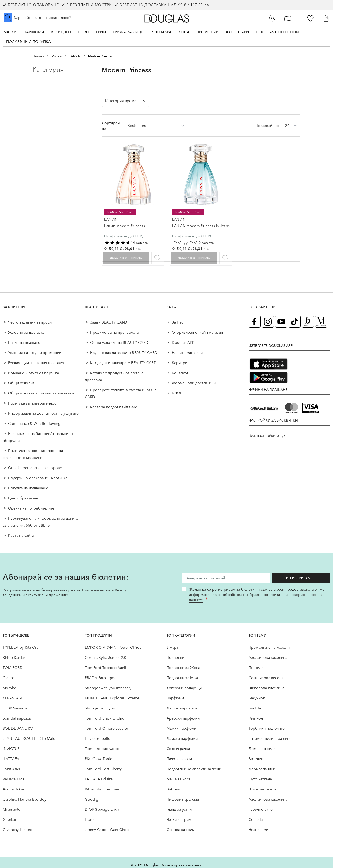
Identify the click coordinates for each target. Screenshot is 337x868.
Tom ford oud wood (102, 749)
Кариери (180, 363)
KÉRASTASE (13, 698)
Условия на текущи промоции (35, 353)
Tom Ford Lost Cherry (103, 769)
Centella (256, 819)
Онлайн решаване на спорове (35, 468)
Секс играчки (178, 749)
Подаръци (175, 657)
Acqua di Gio (14, 789)
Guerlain (10, 819)
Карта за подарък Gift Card (114, 407)
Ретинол (256, 718)
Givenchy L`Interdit (19, 830)
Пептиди (256, 668)
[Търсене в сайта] (41, 18)
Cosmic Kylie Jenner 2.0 (105, 657)
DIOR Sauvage (15, 708)
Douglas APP (183, 342)
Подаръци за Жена (183, 668)
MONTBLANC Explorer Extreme (112, 698)
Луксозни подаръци (184, 688)
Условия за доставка (26, 332)
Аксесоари (237, 32)
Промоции (208, 32)
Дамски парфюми (182, 738)
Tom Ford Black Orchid (105, 718)
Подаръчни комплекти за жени (194, 769)
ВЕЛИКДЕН (61, 32)
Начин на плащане (24, 342)
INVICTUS (11, 749)
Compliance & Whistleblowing (34, 423)
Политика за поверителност (33, 403)
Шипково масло (263, 789)
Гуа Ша (255, 708)
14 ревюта (139, 243)
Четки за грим (179, 819)
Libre (89, 819)
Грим (101, 32)
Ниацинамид (259, 830)
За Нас (178, 322)
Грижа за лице (128, 32)
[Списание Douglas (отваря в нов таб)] (321, 322)
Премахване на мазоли (269, 647)
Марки (10, 32)
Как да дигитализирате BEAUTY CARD (123, 363)
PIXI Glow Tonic (98, 759)
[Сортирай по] (156, 126)
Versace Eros (13, 779)
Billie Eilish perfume (102, 789)
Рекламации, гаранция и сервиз (36, 363)
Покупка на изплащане (28, 488)
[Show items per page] (291, 126)
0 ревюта (206, 243)
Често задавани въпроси (30, 322)
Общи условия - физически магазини (41, 393)
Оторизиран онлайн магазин (197, 332)
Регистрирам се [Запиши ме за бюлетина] (304, 578)
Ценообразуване (23, 498)
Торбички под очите (267, 728)
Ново (84, 32)
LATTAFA (11, 759)
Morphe (9, 688)
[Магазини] (273, 18)
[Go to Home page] (167, 19)
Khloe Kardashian (18, 657)
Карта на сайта (21, 535)
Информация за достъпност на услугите (43, 413)
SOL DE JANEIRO (18, 728)
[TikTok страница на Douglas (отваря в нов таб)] (295, 322)
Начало (38, 56)
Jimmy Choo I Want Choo (107, 830)
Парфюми (34, 32)
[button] (63, 70)
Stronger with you (100, 708)
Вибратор (175, 789)
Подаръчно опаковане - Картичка (38, 478)
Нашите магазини (187, 353)
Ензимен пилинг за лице (270, 738)
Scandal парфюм (17, 718)
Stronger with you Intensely (108, 688)
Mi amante (11, 809)
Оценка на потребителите (31, 508)
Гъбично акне (261, 809)
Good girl (93, 799)
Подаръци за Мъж (182, 678)
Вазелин (256, 759)
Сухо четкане (260, 779)
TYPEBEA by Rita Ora (21, 647)
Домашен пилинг (264, 749)
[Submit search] (8, 18)
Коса (184, 32)
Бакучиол (257, 698)
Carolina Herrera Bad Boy (25, 799)
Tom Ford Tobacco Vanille (107, 668)
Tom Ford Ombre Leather (106, 728)
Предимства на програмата (114, 332)
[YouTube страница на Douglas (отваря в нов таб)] (281, 322)
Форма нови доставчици (194, 383)
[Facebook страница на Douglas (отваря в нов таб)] (255, 322)
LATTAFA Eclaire (99, 779)
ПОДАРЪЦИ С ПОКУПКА (29, 42)
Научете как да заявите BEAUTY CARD (124, 353)
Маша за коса (178, 779)
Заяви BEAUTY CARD (109, 322)
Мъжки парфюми (181, 728)
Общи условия (21, 383)
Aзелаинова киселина (268, 657)
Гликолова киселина (266, 688)
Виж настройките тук (267, 435)
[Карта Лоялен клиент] (288, 18)
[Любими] (310, 18)
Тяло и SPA (161, 32)
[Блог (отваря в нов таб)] (308, 322)
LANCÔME (12, 769)
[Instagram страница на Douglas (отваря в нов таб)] (268, 322)
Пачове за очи (179, 759)
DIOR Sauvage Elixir (102, 809)
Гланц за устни (179, 809)
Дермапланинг (262, 769)
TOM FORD (13, 668)
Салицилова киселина (268, 678)
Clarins (9, 678)
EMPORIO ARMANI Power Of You (113, 647)
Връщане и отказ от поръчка (33, 373)
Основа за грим (181, 830)
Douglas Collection (277, 32)
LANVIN (75, 56)
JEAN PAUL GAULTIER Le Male (29, 738)
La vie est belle (98, 738)
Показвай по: (267, 126)
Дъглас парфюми (182, 708)
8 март (172, 647)
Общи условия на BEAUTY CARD (119, 342)
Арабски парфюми (183, 718)
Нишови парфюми (183, 799)
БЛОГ (177, 393)
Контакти (180, 373)
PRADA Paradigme (101, 678)
